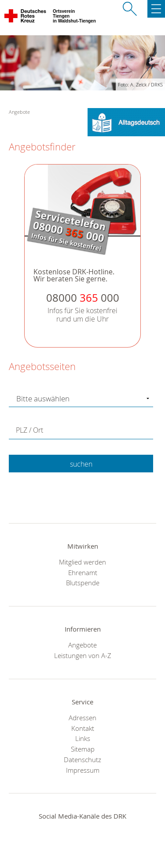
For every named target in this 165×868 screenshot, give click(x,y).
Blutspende (83, 583)
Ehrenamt (83, 572)
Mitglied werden (82, 562)
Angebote (82, 645)
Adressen (82, 718)
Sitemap (83, 749)
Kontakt (83, 728)
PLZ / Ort (29, 430)
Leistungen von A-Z (83, 655)
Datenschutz (82, 759)
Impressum (83, 770)
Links (83, 738)
